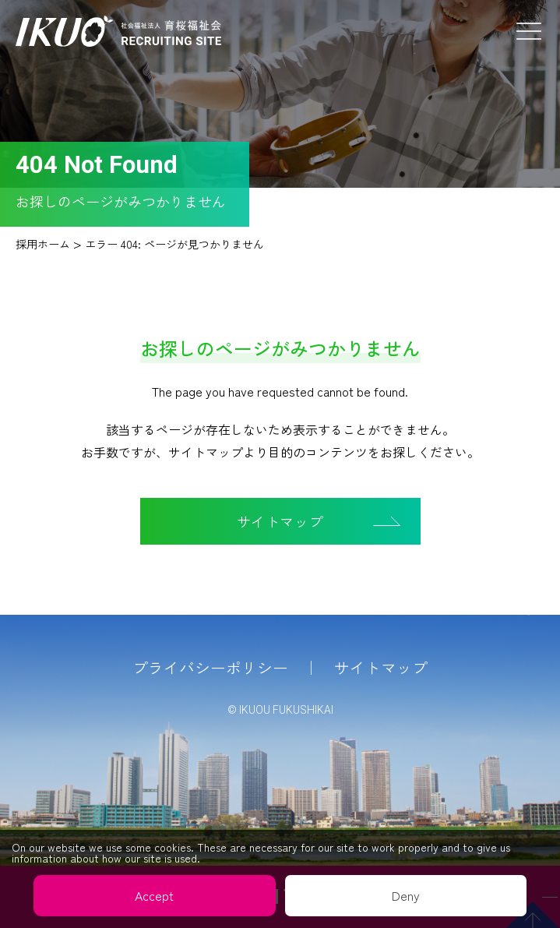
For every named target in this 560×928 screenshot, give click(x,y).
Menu (529, 31)
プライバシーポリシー (210, 667)
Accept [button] (154, 895)
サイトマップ (381, 667)
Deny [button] (406, 895)
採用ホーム (43, 244)
